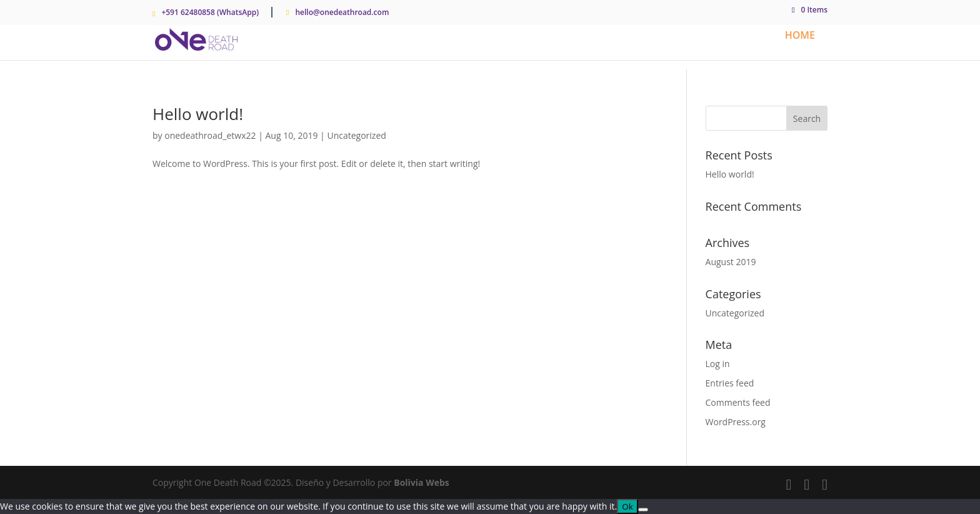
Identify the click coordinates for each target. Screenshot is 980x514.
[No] (643, 510)
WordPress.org (736, 422)
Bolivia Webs (422, 482)
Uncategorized (356, 135)
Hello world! (198, 114)
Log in (718, 364)
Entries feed (730, 383)
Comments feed (738, 402)
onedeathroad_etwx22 (210, 135)
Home (800, 36)
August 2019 (731, 262)
